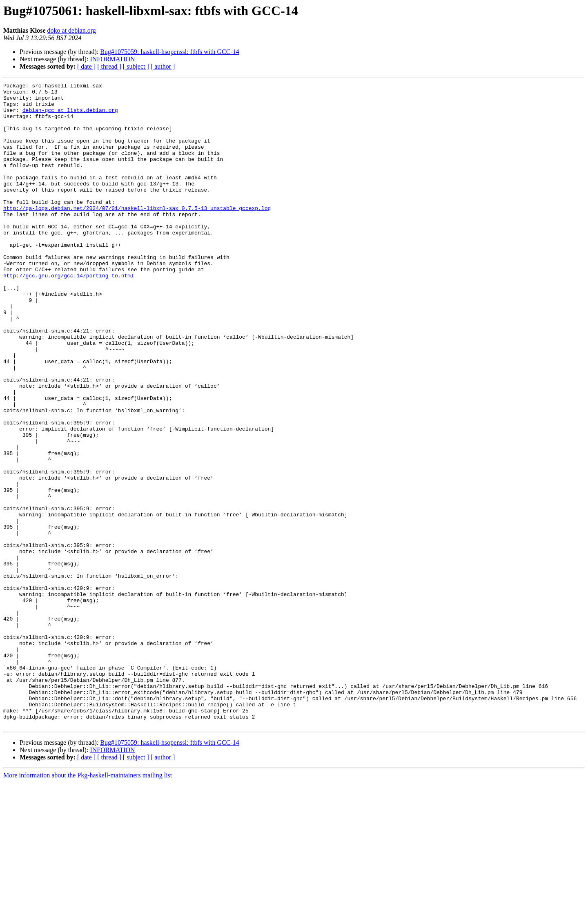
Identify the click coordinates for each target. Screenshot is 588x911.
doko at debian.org (72, 30)
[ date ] (86, 66)
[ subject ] (136, 66)
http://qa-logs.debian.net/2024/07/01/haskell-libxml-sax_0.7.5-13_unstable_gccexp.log (137, 234)
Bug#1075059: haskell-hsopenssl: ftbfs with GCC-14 (169, 52)
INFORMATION (112, 59)
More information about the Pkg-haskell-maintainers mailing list (88, 904)
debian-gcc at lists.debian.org (70, 116)
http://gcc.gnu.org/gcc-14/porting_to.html (69, 315)
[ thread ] (109, 66)
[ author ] (163, 66)
